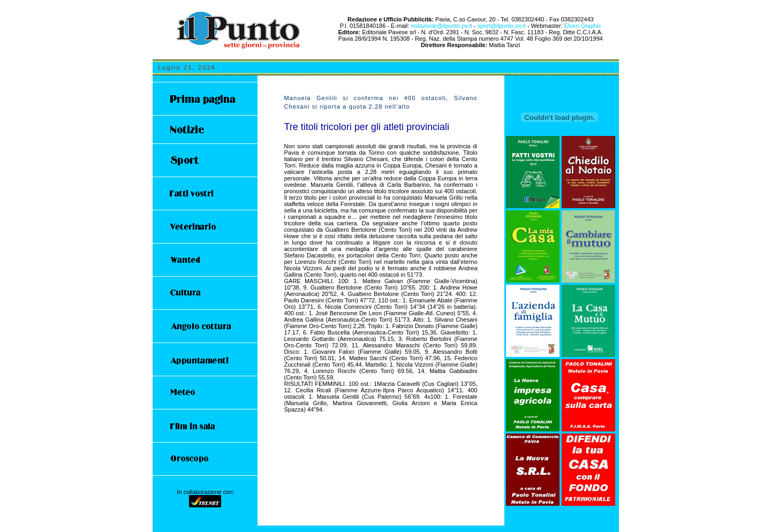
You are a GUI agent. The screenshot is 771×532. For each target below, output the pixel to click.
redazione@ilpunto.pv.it (441, 26)
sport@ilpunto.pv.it (502, 26)
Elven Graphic (583, 26)
